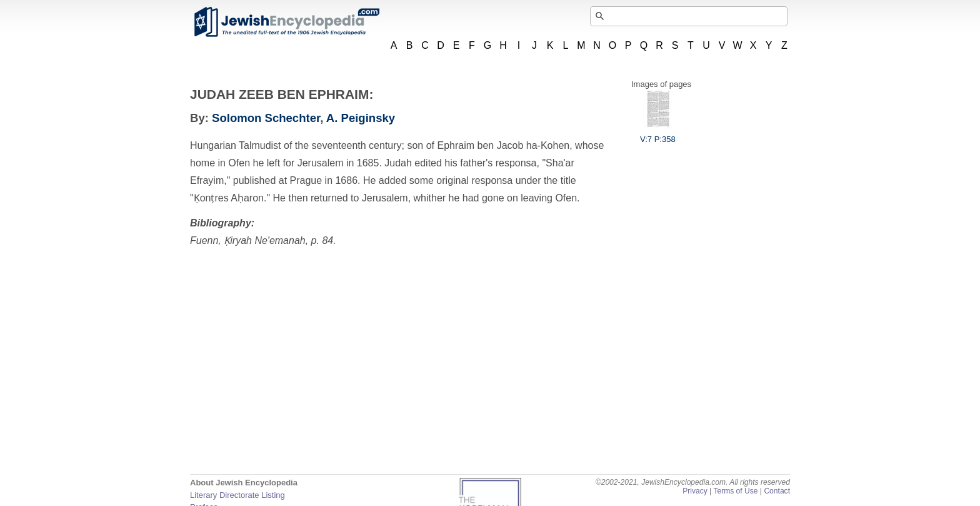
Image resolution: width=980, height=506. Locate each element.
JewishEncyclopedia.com (286, 22)
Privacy (695, 491)
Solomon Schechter (266, 118)
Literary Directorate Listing (237, 495)
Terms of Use (735, 491)
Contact (777, 491)
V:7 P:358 (658, 134)
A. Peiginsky (361, 118)
